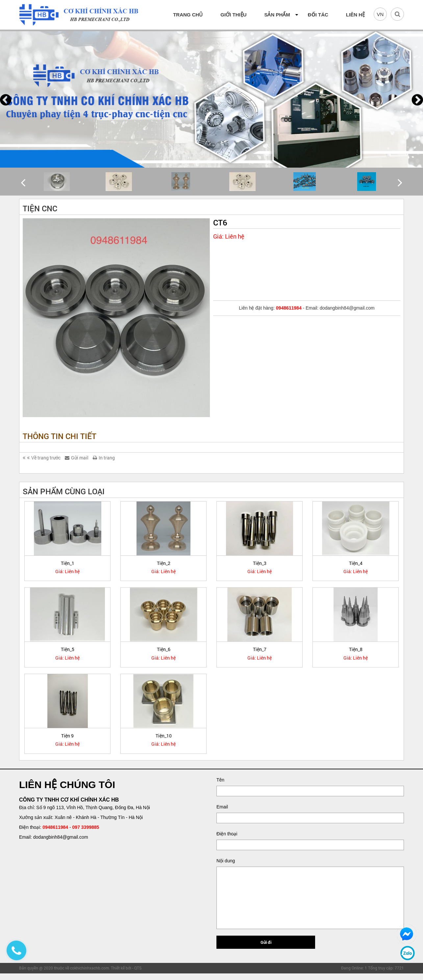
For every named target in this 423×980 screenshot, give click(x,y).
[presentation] (6, 100)
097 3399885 (86, 827)
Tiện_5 (68, 649)
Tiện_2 (164, 563)
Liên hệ (355, 15)
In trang (104, 458)
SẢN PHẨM (277, 15)
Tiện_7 (260, 649)
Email (222, 807)
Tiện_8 (356, 649)
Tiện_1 (68, 563)
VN (380, 14)
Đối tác (318, 15)
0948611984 (55, 827)
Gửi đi (266, 942)
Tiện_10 (164, 736)
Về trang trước (42, 458)
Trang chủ (188, 15)
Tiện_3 (260, 563)
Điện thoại (227, 834)
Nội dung (226, 861)
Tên (220, 780)
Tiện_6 (164, 649)
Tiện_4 (356, 563)
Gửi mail (77, 458)
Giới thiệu (233, 15)
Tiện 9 (67, 736)
